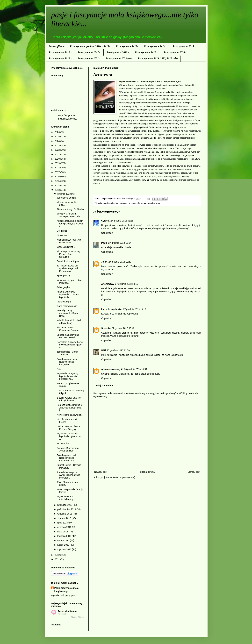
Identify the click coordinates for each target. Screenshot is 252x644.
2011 (57, 559)
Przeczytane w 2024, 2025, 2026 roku (158, 58)
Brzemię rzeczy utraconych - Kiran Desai (67, 313)
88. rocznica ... (64, 444)
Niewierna (62, 235)
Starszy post (194, 472)
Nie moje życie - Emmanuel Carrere (68, 329)
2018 (57, 168)
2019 (57, 163)
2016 (57, 177)
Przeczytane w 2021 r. (61, 58)
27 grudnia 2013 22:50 (118, 350)
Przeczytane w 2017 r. (89, 52)
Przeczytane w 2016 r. (61, 52)
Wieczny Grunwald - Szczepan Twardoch (68, 215)
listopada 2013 (65, 505)
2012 (57, 555)
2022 (57, 150)
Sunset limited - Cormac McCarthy (69, 466)
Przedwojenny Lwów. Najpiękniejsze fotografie (67, 362)
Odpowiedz (107, 233)
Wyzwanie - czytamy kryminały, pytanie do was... (68, 436)
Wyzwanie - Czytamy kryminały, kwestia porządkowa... (67, 376)
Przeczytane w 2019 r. (147, 52)
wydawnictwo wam (152, 203)
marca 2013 (64, 540)
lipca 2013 (63, 523)
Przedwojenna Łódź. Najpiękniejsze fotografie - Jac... (67, 458)
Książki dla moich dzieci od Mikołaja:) (69, 322)
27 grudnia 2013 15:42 (123, 328)
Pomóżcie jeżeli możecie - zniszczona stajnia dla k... (70, 408)
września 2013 (65, 514)
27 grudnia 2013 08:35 (122, 221)
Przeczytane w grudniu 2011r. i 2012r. (90, 46)
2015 (57, 181)
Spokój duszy (63, 276)
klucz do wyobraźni (112, 309)
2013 (57, 190)
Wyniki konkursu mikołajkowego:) (66, 498)
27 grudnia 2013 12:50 (120, 262)
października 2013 (67, 509)
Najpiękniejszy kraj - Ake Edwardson (69, 241)
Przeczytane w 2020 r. (175, 52)
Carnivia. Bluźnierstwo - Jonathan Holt (69, 449)
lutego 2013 (64, 545)
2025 (57, 136)
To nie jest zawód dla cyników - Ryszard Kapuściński (67, 268)
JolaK (104, 262)
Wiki (104, 350)
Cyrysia (105, 221)
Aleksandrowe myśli (112, 369)
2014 (57, 186)
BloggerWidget (77, 617)
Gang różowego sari (67, 306)
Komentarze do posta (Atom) (121, 477)
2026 (57, 132)
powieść (124, 203)
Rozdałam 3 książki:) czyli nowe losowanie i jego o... (70, 345)
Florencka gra (64, 302)
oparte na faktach (111, 203)
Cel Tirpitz (62, 231)
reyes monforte (135, 203)
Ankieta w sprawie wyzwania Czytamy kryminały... (68, 294)
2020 (57, 159)
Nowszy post (101, 472)
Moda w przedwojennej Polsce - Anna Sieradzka (68, 254)
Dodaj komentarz (104, 386)
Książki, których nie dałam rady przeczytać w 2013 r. (70, 224)
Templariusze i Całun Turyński (67, 353)
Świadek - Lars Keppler (68, 261)
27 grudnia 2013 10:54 (120, 243)
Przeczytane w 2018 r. (118, 52)
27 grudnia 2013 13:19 (135, 309)
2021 (57, 154)
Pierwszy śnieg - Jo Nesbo (70, 209)
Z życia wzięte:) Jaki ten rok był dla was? (69, 399)
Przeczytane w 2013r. (127, 46)
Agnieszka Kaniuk (67, 611)
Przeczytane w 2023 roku (119, 58)
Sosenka (106, 328)
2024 (57, 141)
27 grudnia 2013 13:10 (127, 284)
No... (59, 369)
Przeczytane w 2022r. (89, 58)
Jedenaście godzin (66, 198)
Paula (104, 243)
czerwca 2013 (65, 527)
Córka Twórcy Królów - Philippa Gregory (68, 428)
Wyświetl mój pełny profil (64, 595)
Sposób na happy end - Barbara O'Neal (68, 336)
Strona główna (57, 46)
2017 (57, 172)
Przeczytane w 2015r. (184, 46)
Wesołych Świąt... (66, 247)
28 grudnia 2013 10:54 (136, 369)
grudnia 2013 (64, 194)
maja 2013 (63, 532)
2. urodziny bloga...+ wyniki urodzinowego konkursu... (68, 475)
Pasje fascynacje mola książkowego (67, 590)
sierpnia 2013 (65, 518)
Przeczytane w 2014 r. (156, 46)
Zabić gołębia (63, 287)
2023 (57, 145)
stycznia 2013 (65, 549)
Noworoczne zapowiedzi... (70, 415)
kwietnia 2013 (65, 536)
